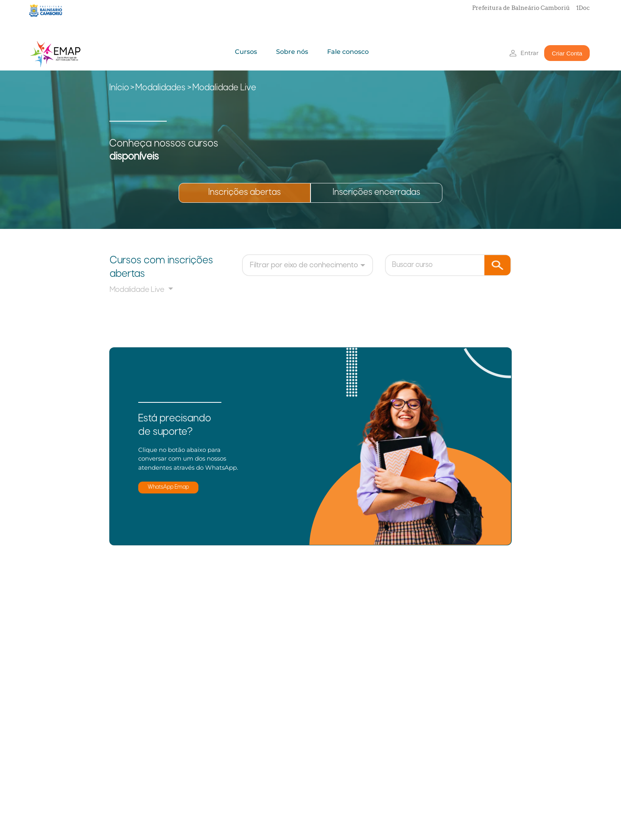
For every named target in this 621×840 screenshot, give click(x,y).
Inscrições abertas (245, 193)
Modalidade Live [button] (138, 290)
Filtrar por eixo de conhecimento (304, 265)
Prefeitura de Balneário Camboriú (521, 8)
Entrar (530, 53)
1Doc (583, 8)
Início (119, 88)
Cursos (246, 52)
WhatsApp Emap (168, 487)
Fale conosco (348, 52)
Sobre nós (292, 52)
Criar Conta (567, 53)
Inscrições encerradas (376, 193)
